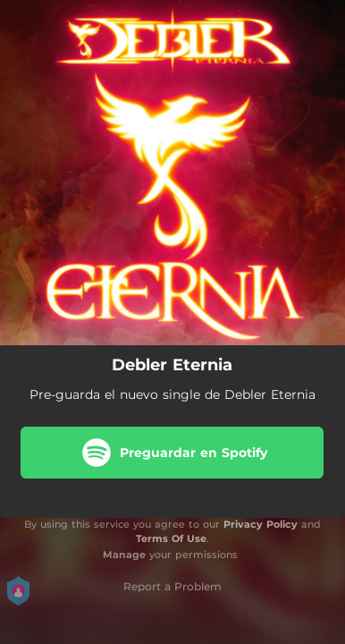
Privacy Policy (261, 524)
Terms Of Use (171, 538)
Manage (124, 555)
